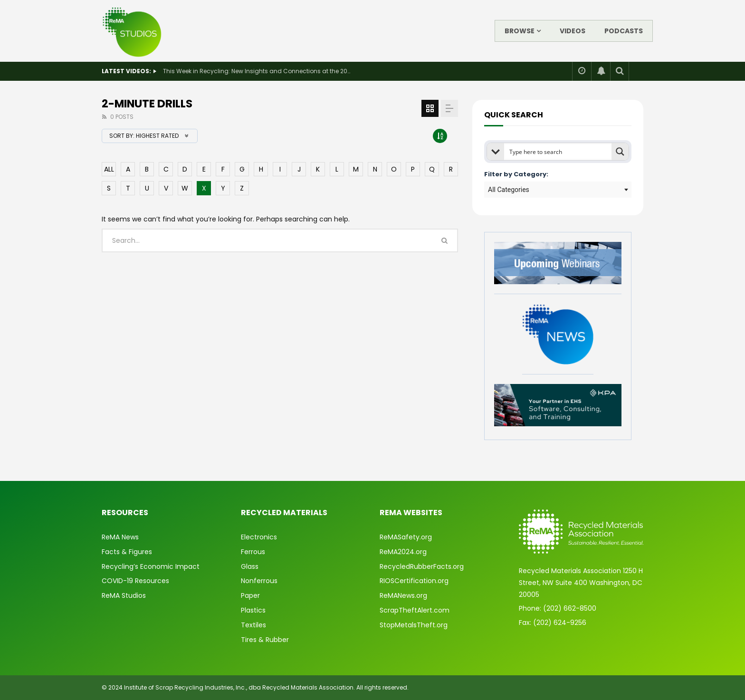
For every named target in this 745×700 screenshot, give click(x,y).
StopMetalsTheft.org (414, 625)
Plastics (253, 610)
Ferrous (253, 552)
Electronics (259, 537)
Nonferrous (259, 581)
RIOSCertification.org (414, 581)
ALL (109, 169)
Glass (250, 566)
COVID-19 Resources (135, 581)
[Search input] (558, 152)
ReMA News (120, 537)
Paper (250, 595)
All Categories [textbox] (509, 190)
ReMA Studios (124, 595)
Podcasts (624, 31)
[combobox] (558, 190)
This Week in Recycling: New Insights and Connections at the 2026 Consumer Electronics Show (258, 71)
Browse (520, 31)
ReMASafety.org (406, 537)
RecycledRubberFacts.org (422, 566)
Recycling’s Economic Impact (151, 566)
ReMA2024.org (403, 552)
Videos (573, 31)
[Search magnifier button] (620, 152)
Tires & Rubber (265, 640)
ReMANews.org (403, 595)
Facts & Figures (127, 552)
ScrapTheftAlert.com (415, 610)
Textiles (253, 625)
